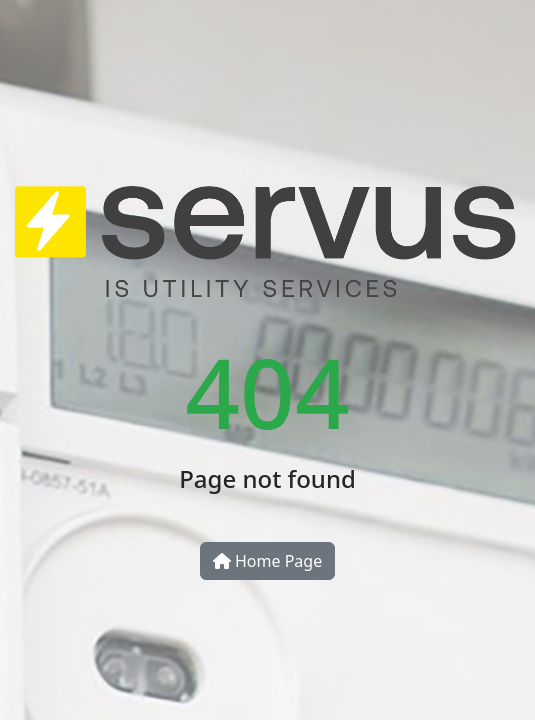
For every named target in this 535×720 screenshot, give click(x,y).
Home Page (267, 561)
